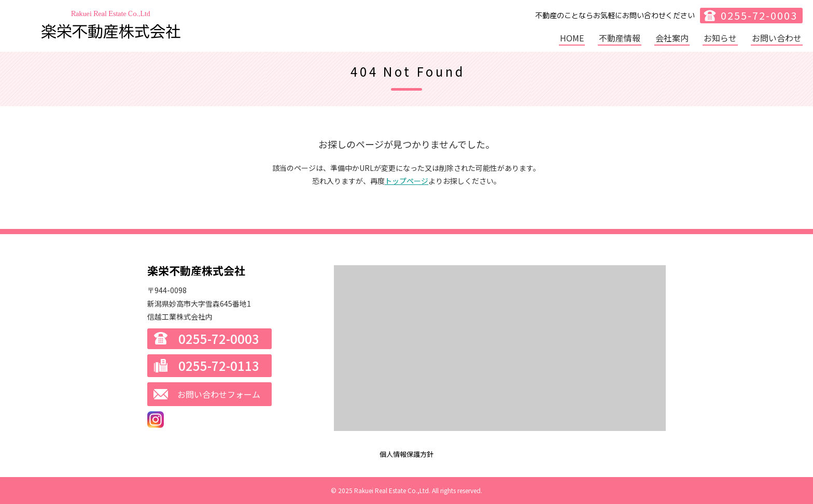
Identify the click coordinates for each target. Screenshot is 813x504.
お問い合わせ (777, 38)
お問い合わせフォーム (219, 394)
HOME (572, 38)
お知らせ (720, 38)
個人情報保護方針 (406, 454)
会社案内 (672, 38)
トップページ (406, 181)
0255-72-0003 (759, 15)
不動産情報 (620, 38)
